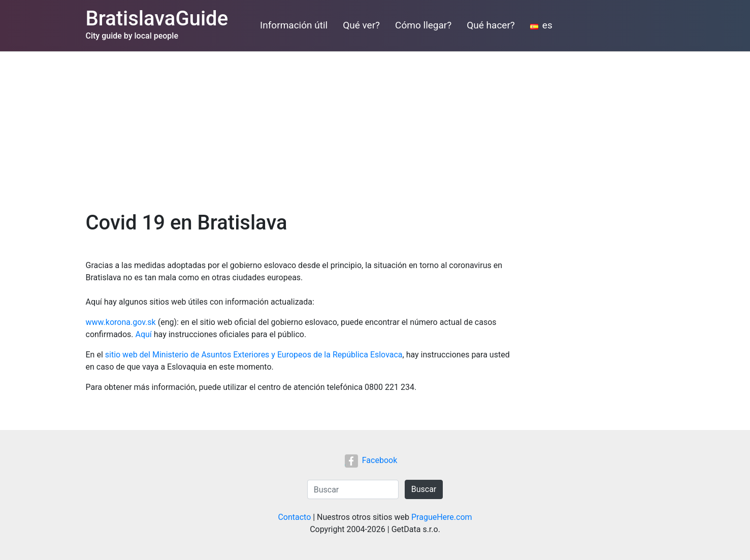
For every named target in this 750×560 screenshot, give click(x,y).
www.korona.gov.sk (121, 322)
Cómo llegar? (423, 25)
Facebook (371, 460)
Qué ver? (361, 25)
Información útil (294, 25)
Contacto (294, 517)
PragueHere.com (442, 517)
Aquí (143, 334)
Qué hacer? (491, 25)
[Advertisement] (375, 127)
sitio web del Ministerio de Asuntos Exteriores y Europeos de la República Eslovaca (254, 355)
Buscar (424, 489)
